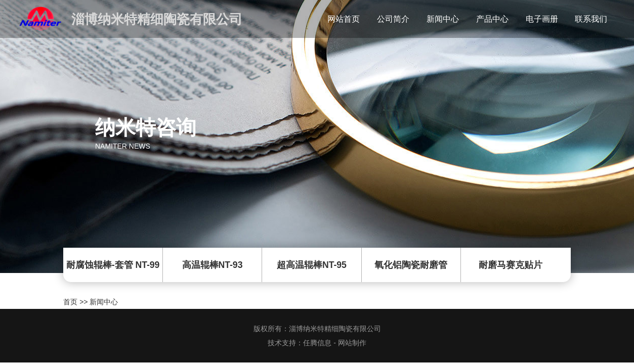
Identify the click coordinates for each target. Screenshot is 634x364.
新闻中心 (443, 19)
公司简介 (393, 19)
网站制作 (352, 343)
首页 (70, 302)
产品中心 (492, 19)
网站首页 (344, 19)
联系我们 (591, 19)
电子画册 (542, 19)
